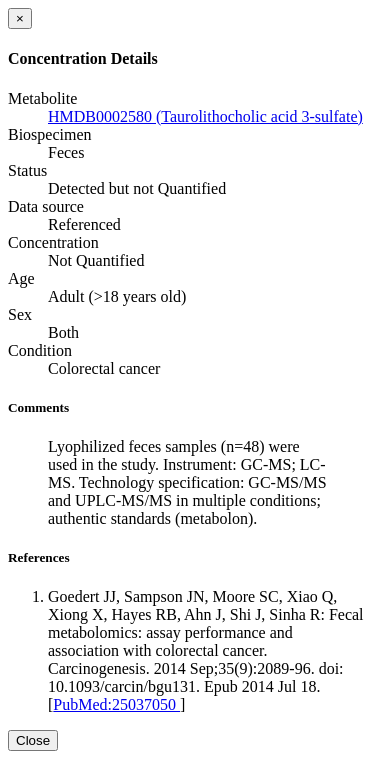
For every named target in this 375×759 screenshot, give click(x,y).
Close (33, 740)
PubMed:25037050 (116, 704)
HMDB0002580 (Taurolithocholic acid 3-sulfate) (205, 116)
